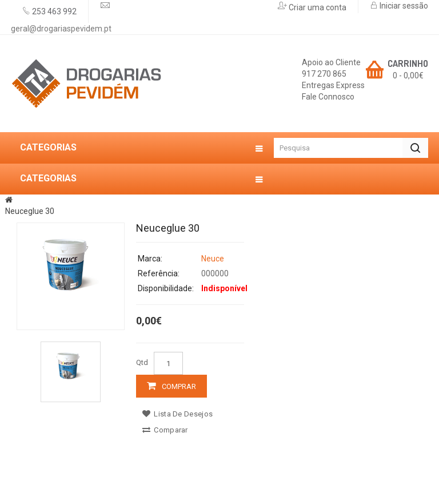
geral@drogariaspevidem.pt (61, 29)
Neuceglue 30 (30, 211)
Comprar (179, 386)
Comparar (165, 430)
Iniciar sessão (403, 6)
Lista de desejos (177, 414)
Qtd (142, 362)
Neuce (213, 259)
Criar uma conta (317, 7)
